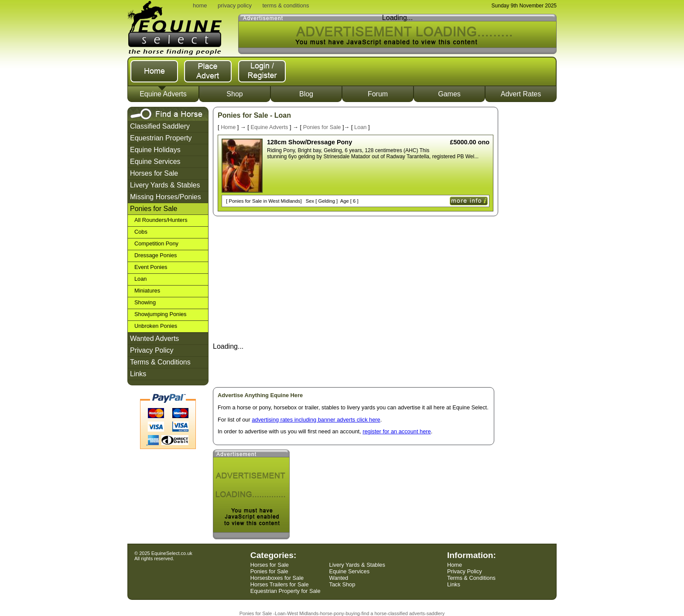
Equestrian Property (161, 138)
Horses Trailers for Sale (280, 584)
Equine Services (155, 162)
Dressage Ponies (156, 255)
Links (138, 374)
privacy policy (235, 5)
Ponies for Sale (154, 209)
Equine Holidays (155, 150)
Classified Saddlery (160, 126)
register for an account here (397, 431)
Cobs (141, 232)
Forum (378, 94)
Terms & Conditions (160, 362)
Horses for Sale (154, 173)
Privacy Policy (152, 350)
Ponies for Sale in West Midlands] (264, 201)
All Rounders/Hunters (161, 220)
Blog (306, 94)
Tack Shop (342, 584)
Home (228, 127)
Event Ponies (151, 267)
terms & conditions (286, 5)
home (200, 5)
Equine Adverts (163, 94)
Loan (140, 279)
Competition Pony (156, 243)
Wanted (339, 578)
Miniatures (147, 291)
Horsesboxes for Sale (277, 578)
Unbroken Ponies (156, 326)
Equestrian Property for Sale (286, 591)
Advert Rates (521, 94)
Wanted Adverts (154, 339)
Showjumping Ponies (161, 314)
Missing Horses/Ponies (166, 197)
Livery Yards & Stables (165, 185)
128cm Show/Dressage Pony (310, 142)
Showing (145, 302)
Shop (234, 94)
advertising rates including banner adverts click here (316, 420)
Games (449, 94)
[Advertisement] (530, 238)
